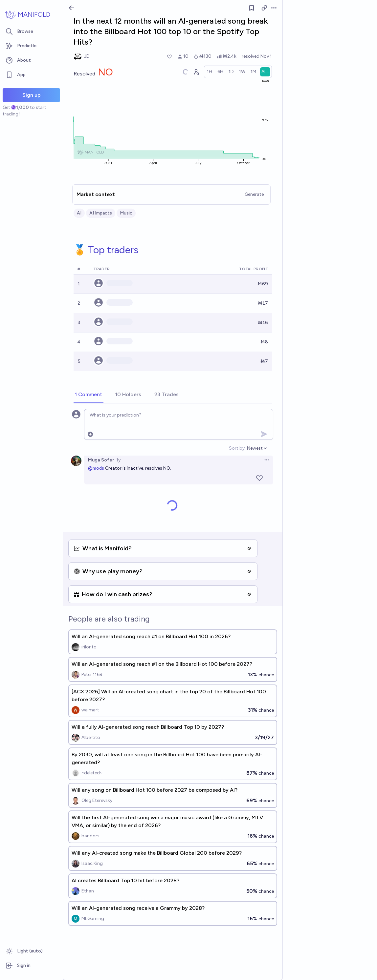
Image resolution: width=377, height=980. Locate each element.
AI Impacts (101, 213)
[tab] (89, 395)
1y (118, 460)
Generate (254, 194)
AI (79, 213)
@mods (96, 468)
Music (126, 213)
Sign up (32, 95)
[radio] (210, 72)
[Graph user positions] (196, 72)
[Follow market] (252, 8)
